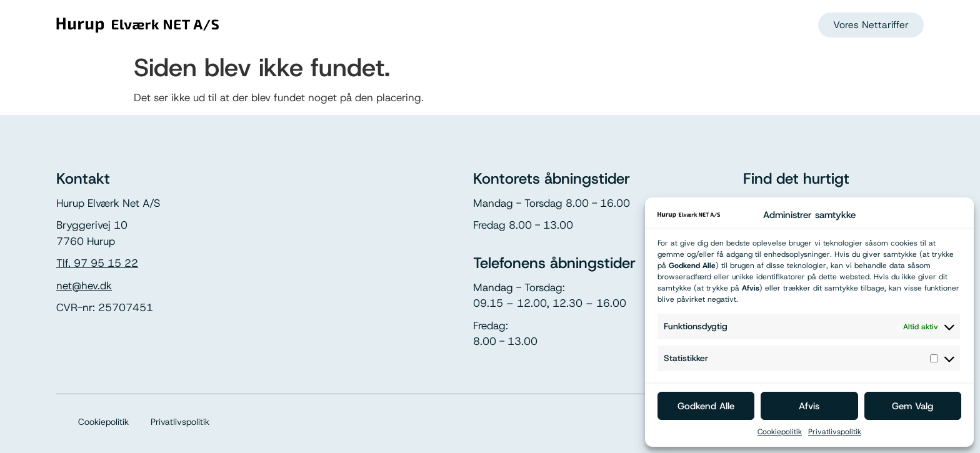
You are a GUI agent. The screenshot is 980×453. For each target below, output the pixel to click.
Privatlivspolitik (835, 432)
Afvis (809, 406)
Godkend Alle (706, 406)
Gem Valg (912, 406)
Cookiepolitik (780, 432)
